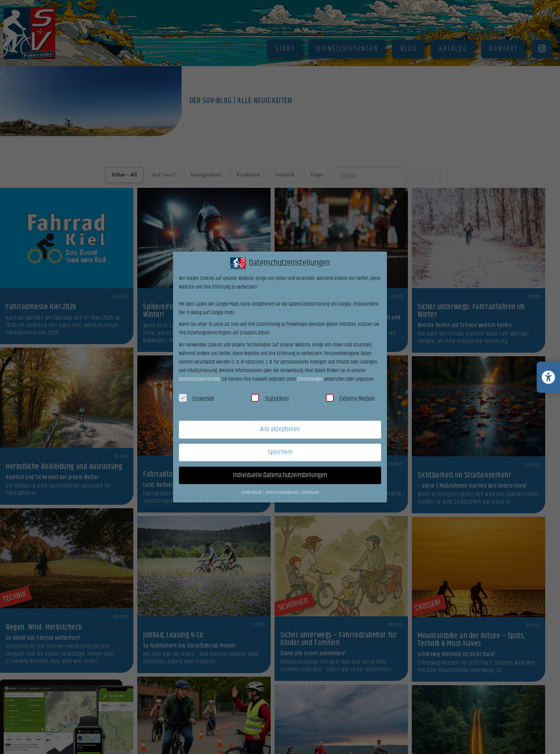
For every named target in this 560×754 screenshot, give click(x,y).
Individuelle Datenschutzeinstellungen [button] (280, 475)
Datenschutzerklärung (199, 379)
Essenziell (196, 399)
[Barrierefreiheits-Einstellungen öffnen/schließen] (548, 377)
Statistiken (270, 399)
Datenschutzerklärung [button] (282, 493)
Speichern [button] (280, 452)
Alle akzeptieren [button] (280, 429)
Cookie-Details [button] (252, 493)
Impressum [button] (311, 493)
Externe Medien (350, 399)
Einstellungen (310, 379)
